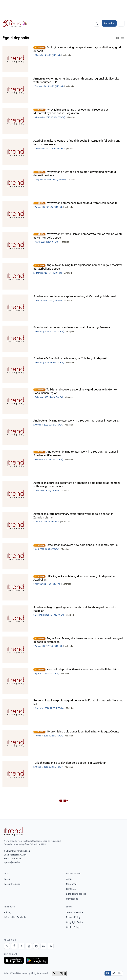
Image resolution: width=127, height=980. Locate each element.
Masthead (71, 884)
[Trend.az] (15, 23)
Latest (7, 879)
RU (120, 973)
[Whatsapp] (7, 946)
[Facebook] (14, 946)
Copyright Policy (74, 922)
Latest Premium (12, 884)
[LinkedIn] (43, 946)
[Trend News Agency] (13, 832)
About (69, 879)
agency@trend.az (12, 862)
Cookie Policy (73, 927)
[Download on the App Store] (14, 960)
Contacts (71, 889)
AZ (114, 973)
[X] (21, 946)
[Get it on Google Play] (37, 960)
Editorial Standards (76, 894)
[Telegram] (36, 946)
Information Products (15, 917)
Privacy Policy (73, 917)
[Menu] (121, 23)
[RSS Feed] (51, 946)
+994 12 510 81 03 (12, 859)
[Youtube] (29, 946)
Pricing (8, 912)
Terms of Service (74, 912)
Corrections (72, 899)
